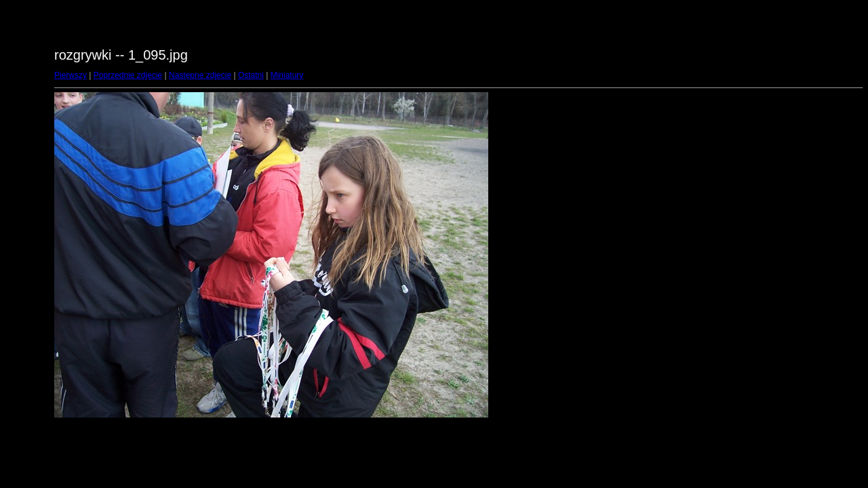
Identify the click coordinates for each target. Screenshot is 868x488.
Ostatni (251, 75)
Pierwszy (71, 75)
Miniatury (287, 75)
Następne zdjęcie (200, 75)
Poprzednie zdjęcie (128, 75)
